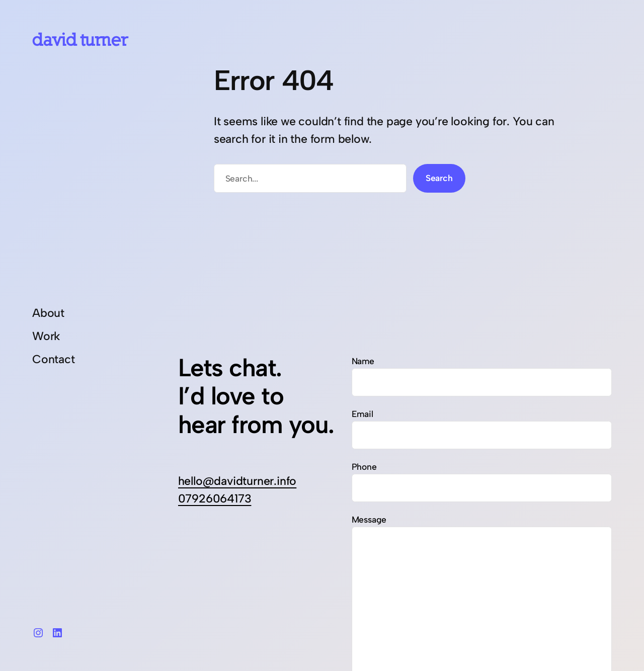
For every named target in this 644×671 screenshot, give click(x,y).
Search (439, 178)
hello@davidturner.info (237, 481)
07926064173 (215, 498)
